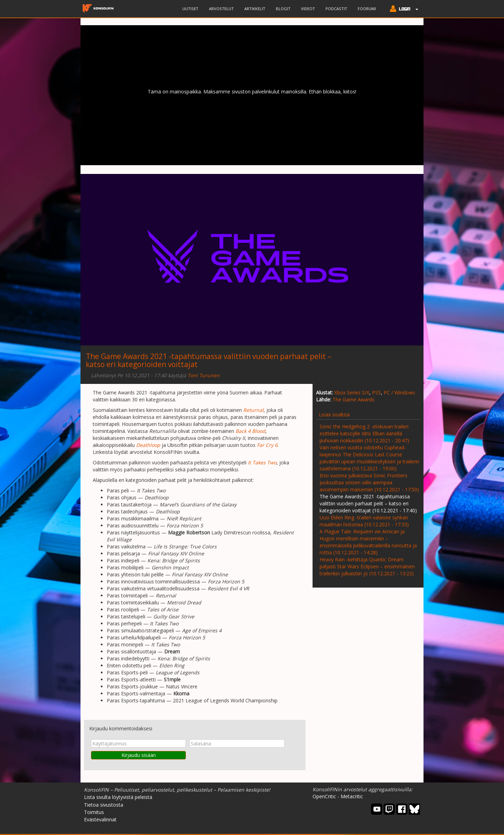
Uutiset (190, 9)
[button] (402, 9)
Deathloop (148, 445)
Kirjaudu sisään (139, 755)
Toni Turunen (204, 375)
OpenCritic (324, 796)
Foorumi (367, 9)
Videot (308, 9)
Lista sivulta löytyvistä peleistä (118, 797)
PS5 (376, 392)
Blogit (283, 9)
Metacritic (352, 796)
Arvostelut (221, 9)
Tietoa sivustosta (104, 805)
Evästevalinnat (100, 819)
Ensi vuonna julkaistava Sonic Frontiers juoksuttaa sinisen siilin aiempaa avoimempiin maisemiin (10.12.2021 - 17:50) (369, 482)
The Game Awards (353, 399)
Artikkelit (255, 9)
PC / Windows (399, 392)
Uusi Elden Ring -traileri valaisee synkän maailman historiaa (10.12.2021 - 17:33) (364, 521)
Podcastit (336, 9)
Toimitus (94, 812)
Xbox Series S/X (352, 392)
